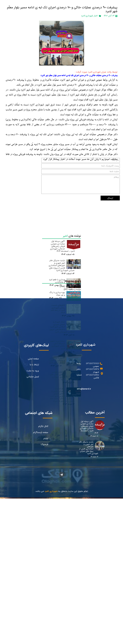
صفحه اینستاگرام (41, 564)
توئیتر (46, 570)
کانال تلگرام (43, 558)
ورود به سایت (33, 503)
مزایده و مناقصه (72, 418)
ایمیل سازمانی (33, 509)
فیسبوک (45, 576)
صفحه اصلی (33, 491)
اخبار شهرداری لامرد (89, 16)
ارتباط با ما (34, 497)
